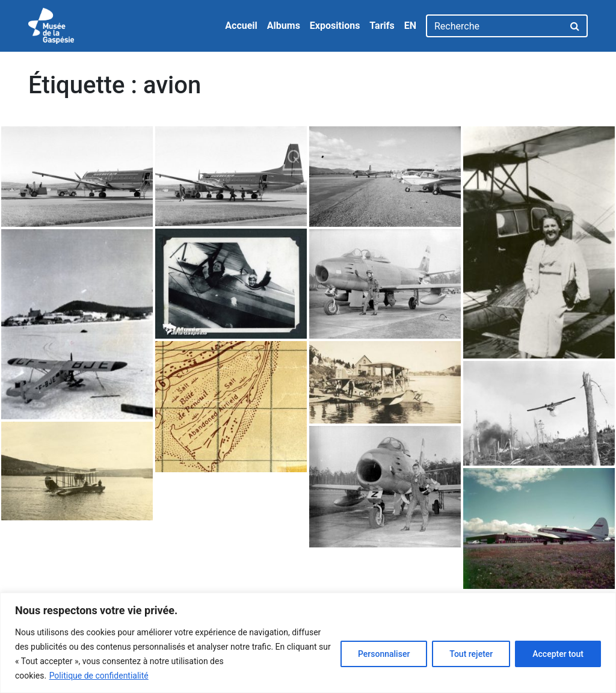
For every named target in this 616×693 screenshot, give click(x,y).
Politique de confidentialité (99, 676)
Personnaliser (384, 654)
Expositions (335, 26)
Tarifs (382, 26)
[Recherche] (495, 26)
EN (410, 26)
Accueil (241, 26)
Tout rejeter (471, 654)
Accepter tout (558, 654)
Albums (284, 26)
